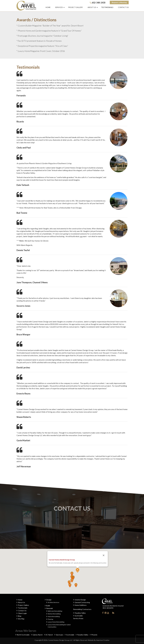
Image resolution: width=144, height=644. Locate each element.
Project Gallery (23, 605)
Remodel (50, 608)
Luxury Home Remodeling (56, 622)
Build (48, 606)
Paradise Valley (80, 613)
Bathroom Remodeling (55, 611)
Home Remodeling (54, 616)
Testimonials (23, 608)
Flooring (50, 619)
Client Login (22, 613)
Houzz (113, 613)
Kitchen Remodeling (54, 614)
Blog (20, 616)
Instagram (111, 613)
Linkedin (105, 613)
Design (49, 600)
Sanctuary (60, 635)
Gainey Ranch (38, 635)
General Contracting (82, 602)
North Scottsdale (23, 635)
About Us (21, 602)
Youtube (108, 613)
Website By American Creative (99, 640)
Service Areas (78, 618)
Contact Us (22, 611)
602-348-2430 (98, 3)
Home (20, 600)
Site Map (21, 619)
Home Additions (81, 605)
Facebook (103, 613)
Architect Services (53, 602)
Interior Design (80, 600)
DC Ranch (49, 635)
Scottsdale (79, 616)
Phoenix (94, 635)
